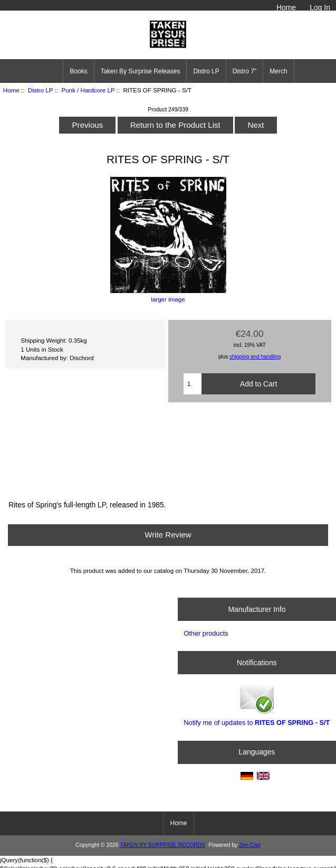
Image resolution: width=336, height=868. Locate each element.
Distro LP (40, 90)
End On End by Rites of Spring (168, 450)
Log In (320, 7)
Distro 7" (245, 71)
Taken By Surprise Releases (141, 71)
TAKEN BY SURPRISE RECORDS (162, 845)
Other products (206, 633)
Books (78, 71)
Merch (278, 71)
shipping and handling (255, 357)
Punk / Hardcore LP (88, 90)
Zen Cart (250, 845)
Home (286, 7)
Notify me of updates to (257, 705)
